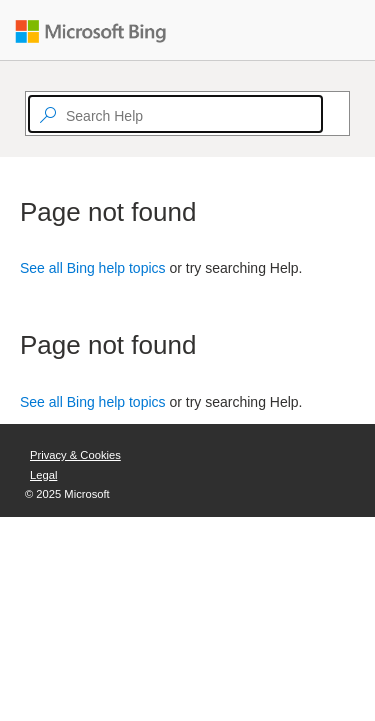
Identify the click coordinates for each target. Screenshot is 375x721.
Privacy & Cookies (75, 455)
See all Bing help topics (93, 268)
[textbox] (175, 114)
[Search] (332, 114)
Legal (43, 475)
